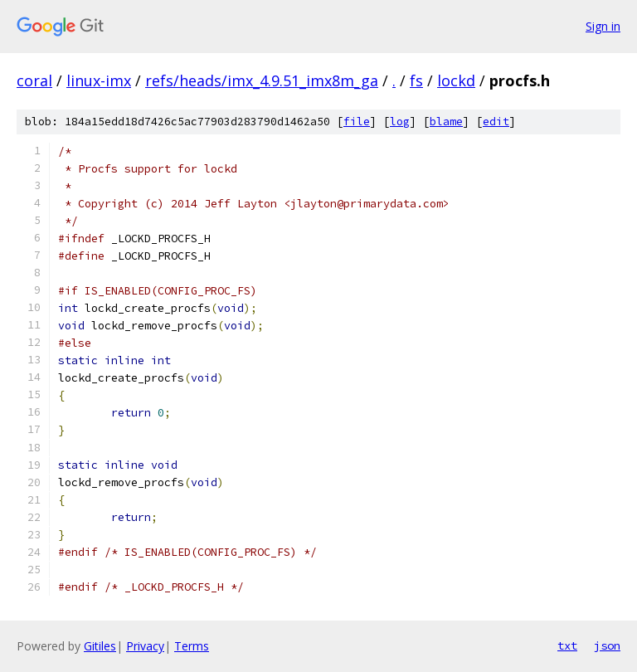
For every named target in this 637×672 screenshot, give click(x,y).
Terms (192, 646)
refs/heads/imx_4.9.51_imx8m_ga (262, 80)
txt (567, 645)
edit (496, 122)
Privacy (145, 646)
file (357, 122)
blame (446, 122)
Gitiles (100, 646)
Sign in (603, 26)
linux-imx (99, 80)
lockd (456, 80)
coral (34, 80)
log (400, 122)
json (607, 645)
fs (416, 80)
